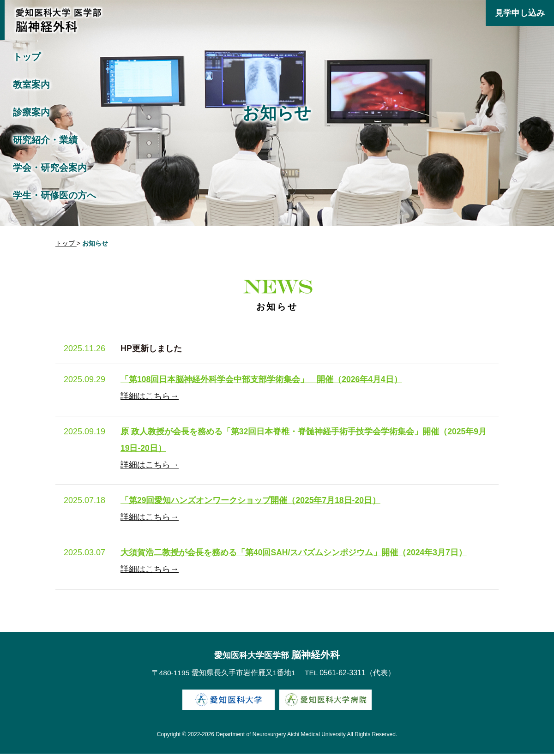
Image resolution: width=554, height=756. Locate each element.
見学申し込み (520, 13)
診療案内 (31, 112)
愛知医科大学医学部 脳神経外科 (58, 22)
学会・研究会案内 (50, 168)
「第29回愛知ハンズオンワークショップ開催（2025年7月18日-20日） (251, 502)
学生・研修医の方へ (54, 195)
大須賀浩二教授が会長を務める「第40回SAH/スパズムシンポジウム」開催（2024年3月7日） (294, 554)
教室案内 (31, 84)
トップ (27, 57)
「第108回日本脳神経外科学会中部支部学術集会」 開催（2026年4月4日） (262, 381)
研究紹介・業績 (45, 140)
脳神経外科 (277, 657)
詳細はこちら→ (150, 397)
